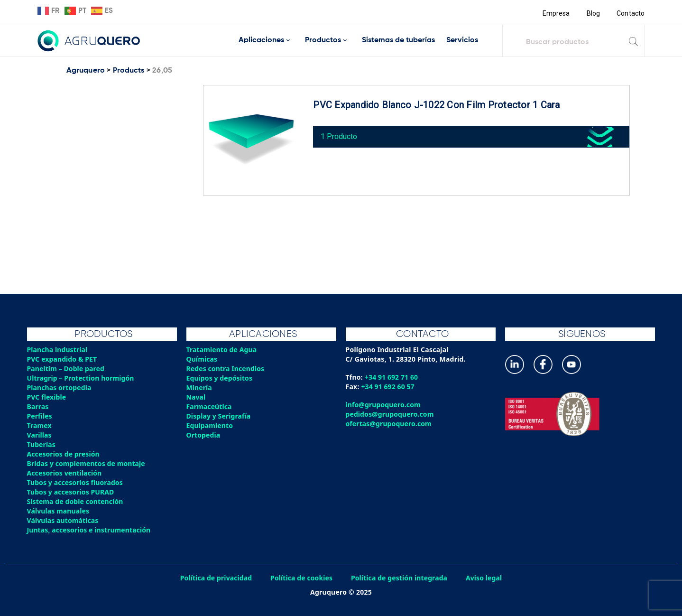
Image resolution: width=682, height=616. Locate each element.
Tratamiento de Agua (222, 350)
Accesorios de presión (64, 454)
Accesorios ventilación (65, 473)
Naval (196, 397)
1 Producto (341, 135)
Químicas (202, 359)
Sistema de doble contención (76, 501)
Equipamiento (210, 425)
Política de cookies (301, 578)
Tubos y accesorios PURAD (72, 492)
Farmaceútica (210, 406)
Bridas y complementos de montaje (87, 463)
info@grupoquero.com (384, 405)
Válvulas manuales (59, 511)
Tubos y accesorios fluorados (76, 482)
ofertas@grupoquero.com (390, 424)
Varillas (40, 435)
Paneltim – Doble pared (67, 369)
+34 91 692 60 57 (389, 387)
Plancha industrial (58, 350)
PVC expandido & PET (63, 359)
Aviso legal (487, 578)
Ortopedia (204, 435)
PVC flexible (47, 397)
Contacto (630, 13)
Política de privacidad (214, 578)
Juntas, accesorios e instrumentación (90, 530)
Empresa (555, 13)
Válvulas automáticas (64, 520)
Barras (38, 406)
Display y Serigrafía (219, 416)
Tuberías (42, 444)
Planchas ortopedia (60, 387)
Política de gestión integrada (400, 578)
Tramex (40, 425)
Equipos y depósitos (220, 378)
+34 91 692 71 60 (392, 377)
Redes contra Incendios (226, 369)
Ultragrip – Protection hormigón (82, 378)
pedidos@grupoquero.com (391, 414)
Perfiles (40, 416)
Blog (593, 13)
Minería (199, 387)
